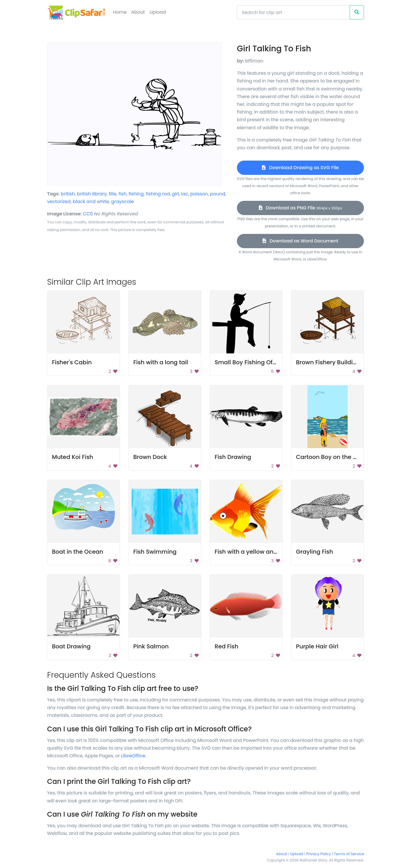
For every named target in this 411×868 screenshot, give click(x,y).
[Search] (293, 12)
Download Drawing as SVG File (300, 168)
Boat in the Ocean (78, 552)
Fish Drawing (233, 457)
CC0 (88, 214)
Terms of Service (349, 854)
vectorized (59, 202)
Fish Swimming (155, 552)
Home (120, 12)
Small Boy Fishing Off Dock (252, 362)
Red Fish (226, 646)
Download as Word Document (300, 241)
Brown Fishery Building (328, 362)
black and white (91, 202)
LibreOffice (133, 756)
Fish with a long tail (161, 362)
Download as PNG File (301, 208)
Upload (158, 12)
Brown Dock (150, 457)
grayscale (122, 202)
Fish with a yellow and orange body (265, 552)
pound (217, 194)
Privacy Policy (319, 854)
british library (92, 194)
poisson (199, 194)
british (68, 194)
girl (175, 194)
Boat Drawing (71, 646)
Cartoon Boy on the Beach (333, 457)
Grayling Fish (315, 552)
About (138, 12)
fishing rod (158, 194)
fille (113, 194)
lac (185, 194)
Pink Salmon (151, 646)
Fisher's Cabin (72, 362)
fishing (136, 194)
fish (122, 194)
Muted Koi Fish (72, 457)
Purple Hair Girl (317, 646)
